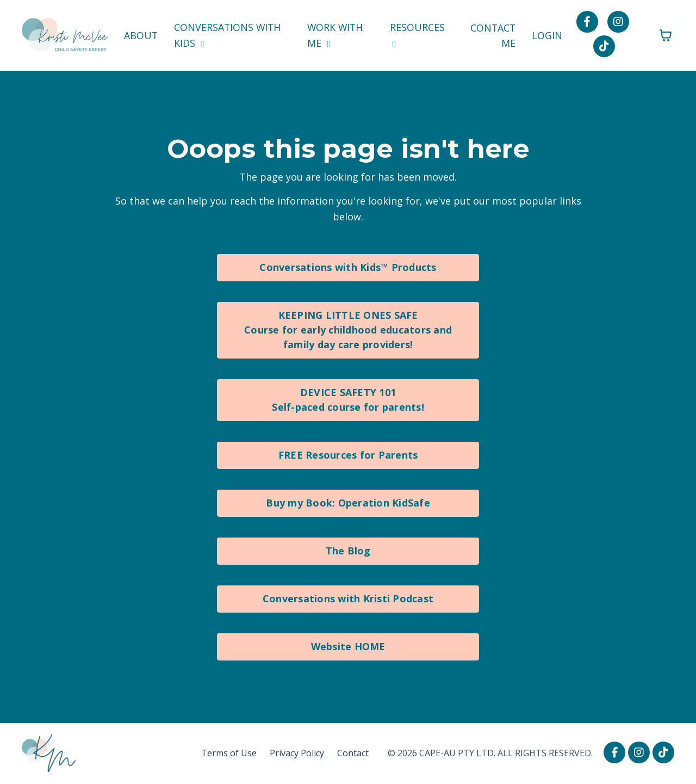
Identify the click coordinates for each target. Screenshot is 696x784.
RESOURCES (418, 35)
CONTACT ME (493, 35)
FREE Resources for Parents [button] (348, 455)
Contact (353, 753)
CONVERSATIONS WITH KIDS (228, 35)
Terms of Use (229, 753)
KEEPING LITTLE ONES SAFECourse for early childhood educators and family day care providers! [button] (348, 330)
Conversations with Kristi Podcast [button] (348, 598)
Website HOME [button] (348, 646)
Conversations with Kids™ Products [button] (348, 267)
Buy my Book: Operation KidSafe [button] (348, 503)
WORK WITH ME (336, 35)
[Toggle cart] (666, 35)
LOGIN (548, 35)
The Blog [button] (348, 551)
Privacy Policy (297, 753)
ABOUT (141, 35)
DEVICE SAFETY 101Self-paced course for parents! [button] (348, 400)
